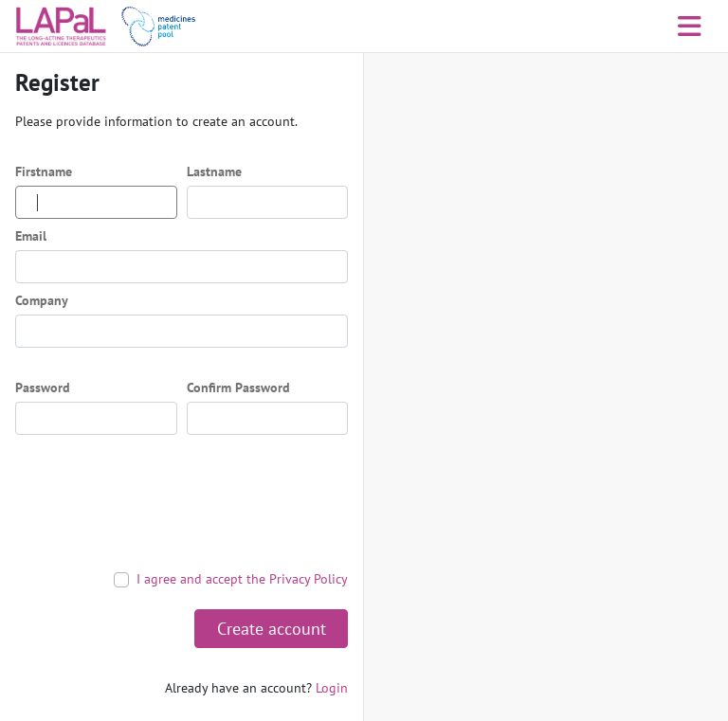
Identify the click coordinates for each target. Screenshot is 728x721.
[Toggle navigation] (690, 27)
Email (31, 236)
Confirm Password (238, 388)
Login (332, 688)
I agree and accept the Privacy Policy (242, 579)
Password (43, 388)
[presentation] (159, 502)
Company (42, 300)
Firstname (44, 171)
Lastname (214, 171)
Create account (272, 629)
